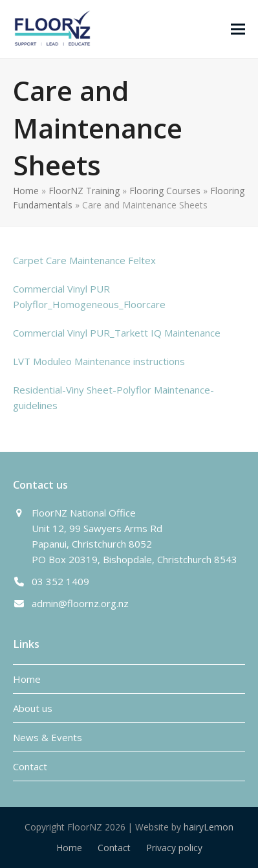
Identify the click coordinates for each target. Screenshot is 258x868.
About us (33, 708)
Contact (30, 766)
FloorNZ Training (84, 191)
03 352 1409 (60, 581)
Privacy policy (174, 848)
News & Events (48, 737)
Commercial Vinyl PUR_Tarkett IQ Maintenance (117, 333)
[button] (238, 29)
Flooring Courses (165, 191)
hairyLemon (209, 827)
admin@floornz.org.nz (80, 603)
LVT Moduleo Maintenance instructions (99, 361)
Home (26, 191)
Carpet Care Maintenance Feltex (84, 260)
